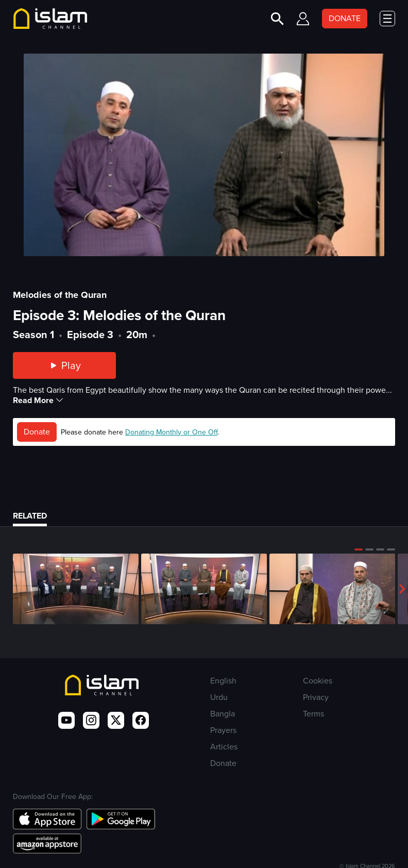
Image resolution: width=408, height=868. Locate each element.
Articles (224, 747)
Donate (37, 432)
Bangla (223, 714)
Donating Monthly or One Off (171, 432)
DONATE (345, 18)
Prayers (223, 730)
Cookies (318, 681)
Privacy (316, 697)
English (223, 681)
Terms (313, 714)
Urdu (219, 697)
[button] (359, 549)
